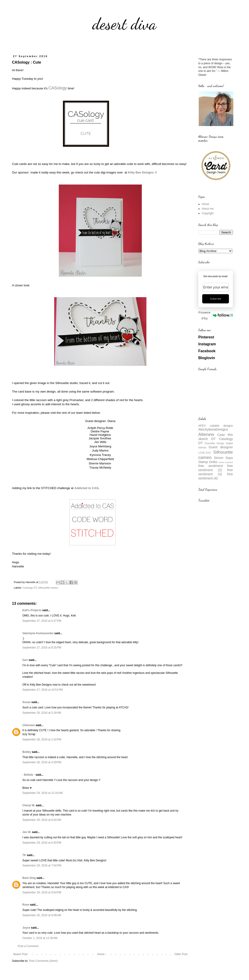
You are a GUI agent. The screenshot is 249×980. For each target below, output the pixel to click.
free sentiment (210, 466)
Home (101, 954)
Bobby (27, 752)
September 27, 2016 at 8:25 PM (42, 648)
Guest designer (221, 447)
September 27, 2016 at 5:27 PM (42, 621)
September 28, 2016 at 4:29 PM (42, 762)
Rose (26, 905)
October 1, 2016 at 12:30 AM (40, 938)
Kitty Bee (141, 172)
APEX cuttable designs (216, 426)
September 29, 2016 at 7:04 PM (42, 866)
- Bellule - (29, 775)
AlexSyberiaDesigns (213, 429)
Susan (27, 702)
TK (24, 855)
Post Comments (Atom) (43, 961)
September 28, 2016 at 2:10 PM (42, 739)
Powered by (216, 315)
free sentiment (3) (216, 472)
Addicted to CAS (86, 488)
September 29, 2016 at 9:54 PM (42, 892)
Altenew (206, 434)
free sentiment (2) (216, 468)
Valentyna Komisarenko (38, 633)
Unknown (29, 725)
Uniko (213, 462)
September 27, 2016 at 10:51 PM (43, 690)
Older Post (181, 954)
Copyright (208, 213)
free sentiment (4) (216, 476)
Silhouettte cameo (48, 588)
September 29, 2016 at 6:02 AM (42, 820)
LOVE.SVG (205, 453)
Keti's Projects (32, 610)
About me (208, 209)
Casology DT (30, 588)
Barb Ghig (29, 878)
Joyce (26, 928)
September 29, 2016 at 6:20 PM (42, 843)
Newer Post (20, 954)
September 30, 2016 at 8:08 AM (42, 915)
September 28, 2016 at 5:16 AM (42, 713)
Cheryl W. (29, 805)
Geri (25, 660)
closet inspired (226, 462)
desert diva (125, 24)
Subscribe (216, 299)
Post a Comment (28, 946)
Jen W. (27, 832)
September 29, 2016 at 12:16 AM (42, 793)
